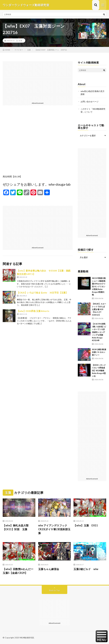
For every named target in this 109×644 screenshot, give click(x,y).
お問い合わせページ (90, 102)
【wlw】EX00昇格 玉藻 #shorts (33, 311)
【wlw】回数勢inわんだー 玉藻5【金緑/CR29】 (19, 571)
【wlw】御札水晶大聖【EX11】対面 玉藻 (16, 527)
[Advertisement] (38, 81)
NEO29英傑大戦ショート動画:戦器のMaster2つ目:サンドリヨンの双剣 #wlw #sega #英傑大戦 (99, 286)
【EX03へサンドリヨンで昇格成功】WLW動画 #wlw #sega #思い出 (99, 371)
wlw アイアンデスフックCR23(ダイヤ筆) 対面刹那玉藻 (54, 529)
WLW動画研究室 (27, 638)
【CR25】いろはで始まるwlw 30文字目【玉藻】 (42, 293)
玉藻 (20, 41)
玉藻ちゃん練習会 (49, 569)
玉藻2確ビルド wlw (86, 569)
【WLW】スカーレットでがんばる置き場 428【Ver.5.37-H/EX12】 (99, 309)
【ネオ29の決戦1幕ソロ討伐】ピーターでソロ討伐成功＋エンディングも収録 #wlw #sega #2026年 (99, 332)
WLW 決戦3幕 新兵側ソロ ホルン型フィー (99, 352)
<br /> (38, 142)
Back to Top (55, 590)
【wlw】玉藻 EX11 (86, 525)
